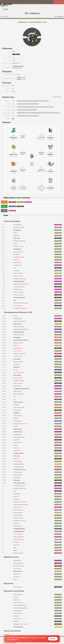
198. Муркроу (59, 16)
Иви (32, 164)
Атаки (44, 22)
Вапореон (14, 138)
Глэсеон (50, 171)
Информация (23, 22)
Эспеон (14, 188)
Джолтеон (14, 154)
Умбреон (50, 138)
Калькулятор (57, 97)
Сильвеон (50, 188)
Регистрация (59, 2)
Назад (5, 9)
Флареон (14, 171)
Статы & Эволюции (35, 22)
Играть (53, 639)
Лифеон (50, 154)
